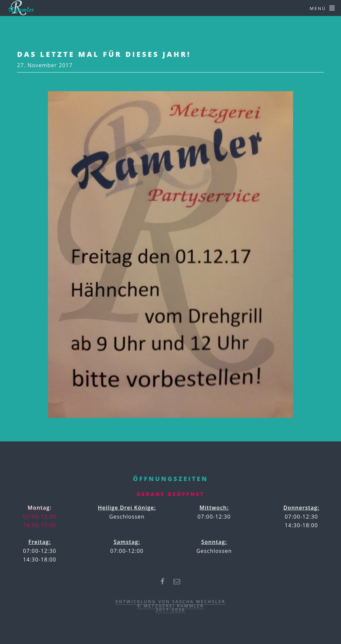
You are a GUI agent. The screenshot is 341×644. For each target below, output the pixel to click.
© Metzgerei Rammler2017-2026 (171, 608)
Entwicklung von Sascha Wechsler (170, 601)
